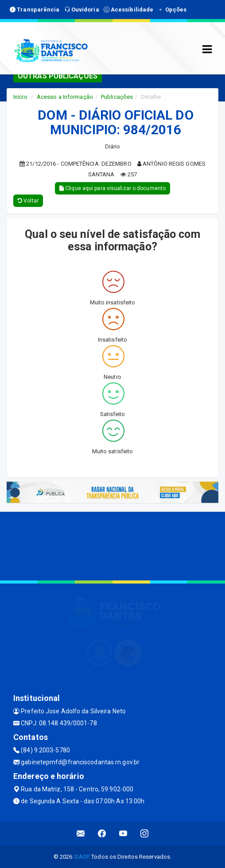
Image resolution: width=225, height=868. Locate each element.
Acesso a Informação (65, 97)
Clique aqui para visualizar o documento (112, 188)
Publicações (117, 97)
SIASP (81, 857)
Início (20, 97)
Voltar (28, 201)
